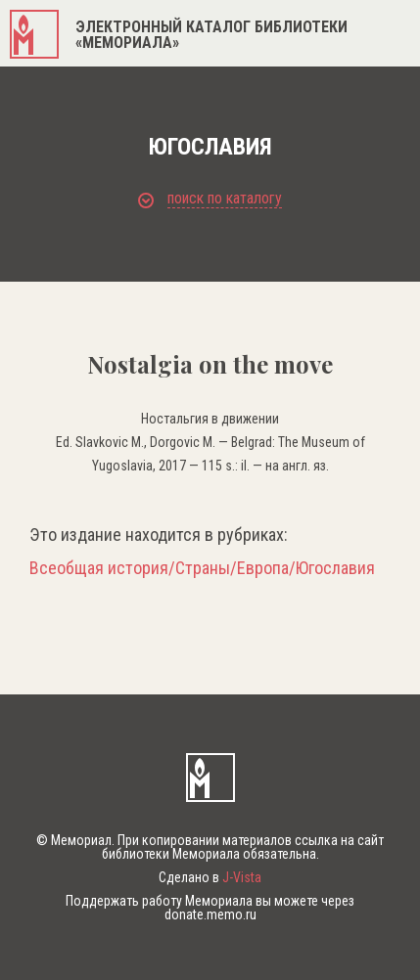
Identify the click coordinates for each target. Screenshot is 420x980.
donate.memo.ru (210, 914)
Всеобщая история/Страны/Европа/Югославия (202, 568)
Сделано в (210, 877)
